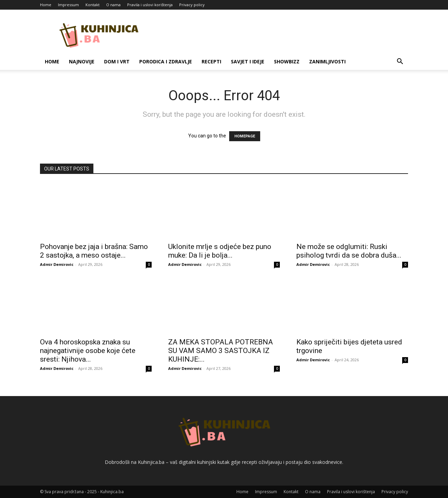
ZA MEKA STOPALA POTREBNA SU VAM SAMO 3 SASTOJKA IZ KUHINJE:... (221, 351)
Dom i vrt (117, 61)
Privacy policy (192, 5)
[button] (400, 62)
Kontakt (93, 5)
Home (46, 5)
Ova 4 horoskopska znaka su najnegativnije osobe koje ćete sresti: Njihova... (88, 351)
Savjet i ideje (248, 61)
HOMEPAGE (245, 136)
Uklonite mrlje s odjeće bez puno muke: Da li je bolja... (220, 251)
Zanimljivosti (327, 61)
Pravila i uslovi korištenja (150, 5)
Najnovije (82, 61)
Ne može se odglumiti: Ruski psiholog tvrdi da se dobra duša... (349, 251)
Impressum (68, 5)
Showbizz (287, 61)
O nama (113, 5)
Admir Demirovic (57, 264)
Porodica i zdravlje (166, 61)
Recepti (211, 61)
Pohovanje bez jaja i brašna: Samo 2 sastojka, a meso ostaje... (94, 251)
